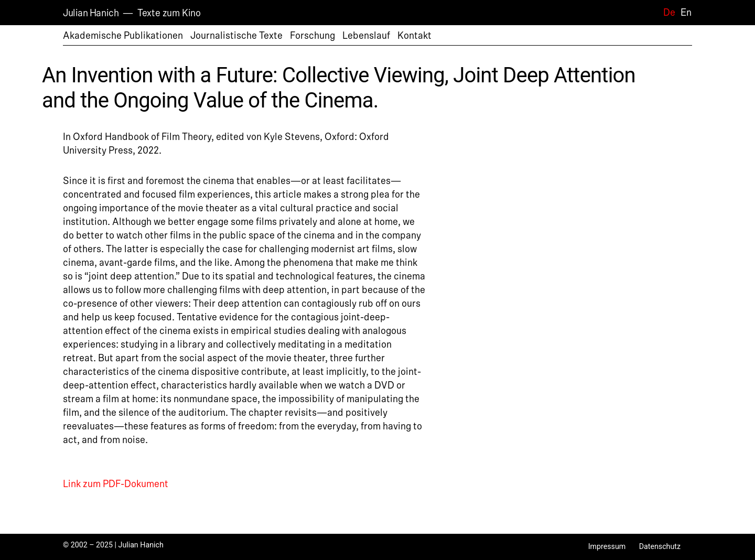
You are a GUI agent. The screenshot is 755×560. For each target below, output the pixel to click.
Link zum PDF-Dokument (116, 484)
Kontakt (414, 36)
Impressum (607, 546)
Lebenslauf (366, 36)
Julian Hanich (91, 13)
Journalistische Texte (236, 36)
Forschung (312, 36)
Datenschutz (660, 546)
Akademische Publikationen (123, 36)
